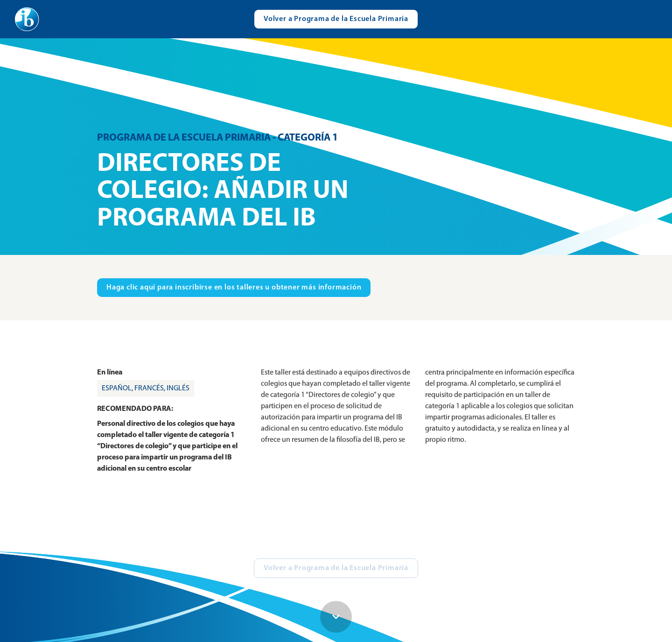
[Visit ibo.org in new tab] (234, 288)
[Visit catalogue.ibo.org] (336, 19)
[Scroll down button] (336, 617)
